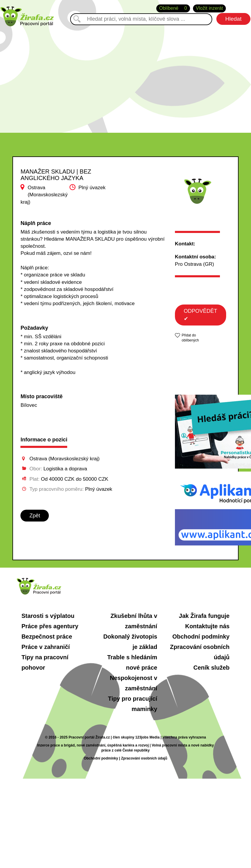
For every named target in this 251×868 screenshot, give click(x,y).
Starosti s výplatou (48, 616)
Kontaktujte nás (207, 626)
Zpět (35, 516)
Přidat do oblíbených (190, 338)
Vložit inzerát (210, 8)
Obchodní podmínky (201, 637)
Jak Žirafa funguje (204, 616)
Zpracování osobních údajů (144, 758)
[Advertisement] (125, 77)
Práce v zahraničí (45, 647)
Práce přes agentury (50, 626)
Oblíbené (173, 8)
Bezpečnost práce (47, 637)
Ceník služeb (211, 668)
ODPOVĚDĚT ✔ (201, 315)
